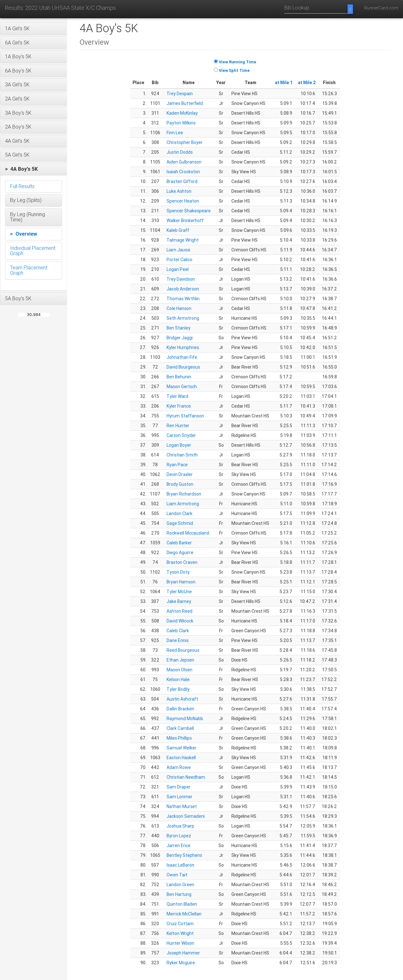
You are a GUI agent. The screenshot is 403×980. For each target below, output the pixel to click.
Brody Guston (180, 484)
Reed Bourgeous (183, 650)
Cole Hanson (179, 308)
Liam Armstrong (183, 504)
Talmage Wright (183, 240)
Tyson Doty (178, 572)
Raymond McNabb (185, 719)
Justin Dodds (180, 152)
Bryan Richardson (184, 494)
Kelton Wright (180, 933)
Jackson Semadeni (186, 816)
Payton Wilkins (181, 123)
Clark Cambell (180, 728)
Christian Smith (182, 455)
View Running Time (238, 62)
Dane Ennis (178, 640)
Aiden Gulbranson (184, 162)
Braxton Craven (182, 562)
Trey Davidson (181, 279)
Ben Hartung (179, 894)
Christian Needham (186, 777)
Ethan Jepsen (180, 660)
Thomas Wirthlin (183, 299)
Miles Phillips (179, 738)
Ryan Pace (177, 465)
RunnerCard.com (381, 8)
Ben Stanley (179, 328)
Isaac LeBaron (180, 865)
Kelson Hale (178, 679)
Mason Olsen (179, 670)
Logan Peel (178, 269)
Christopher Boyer (184, 142)
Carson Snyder (181, 435)
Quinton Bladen (182, 904)
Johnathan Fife (182, 357)
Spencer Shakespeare (189, 211)
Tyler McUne (179, 592)
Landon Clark (179, 513)
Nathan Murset (182, 806)
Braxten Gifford (182, 181)
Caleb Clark (178, 631)
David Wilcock (180, 621)
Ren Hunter (178, 426)
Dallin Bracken (180, 709)
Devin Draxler (180, 474)
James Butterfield (185, 103)
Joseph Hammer (183, 953)
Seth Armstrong (183, 318)
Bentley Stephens (184, 855)
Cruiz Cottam (180, 924)
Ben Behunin (179, 377)
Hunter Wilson (180, 943)
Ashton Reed (179, 611)
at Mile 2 (307, 83)
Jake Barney (179, 601)
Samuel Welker (182, 748)
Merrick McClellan (184, 914)
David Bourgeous (183, 367)
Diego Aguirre (180, 553)
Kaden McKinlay (182, 113)
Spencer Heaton (183, 201)
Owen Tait (177, 875)
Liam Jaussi (178, 250)
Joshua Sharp (180, 826)
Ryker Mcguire (181, 963)
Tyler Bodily (178, 689)
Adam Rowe (179, 767)
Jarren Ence (179, 845)
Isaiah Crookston (183, 172)
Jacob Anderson (183, 289)
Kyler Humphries (183, 347)
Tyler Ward (177, 396)
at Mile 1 (284, 83)
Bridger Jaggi (180, 338)
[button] (34, 29)
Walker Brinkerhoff (185, 221)
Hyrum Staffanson (185, 416)
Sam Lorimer (179, 797)
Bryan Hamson (181, 582)
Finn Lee (175, 133)
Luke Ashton (179, 191)
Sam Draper (179, 787)
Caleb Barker (179, 543)
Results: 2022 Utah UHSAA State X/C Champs (60, 8)
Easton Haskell (181, 758)
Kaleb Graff (178, 230)
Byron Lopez (179, 836)
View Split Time (234, 70)
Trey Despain (180, 94)
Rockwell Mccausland (188, 533)
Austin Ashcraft (182, 699)
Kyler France (179, 406)
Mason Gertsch (182, 387)
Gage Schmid (180, 523)
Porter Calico (179, 260)
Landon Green (180, 885)
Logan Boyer (179, 445)
